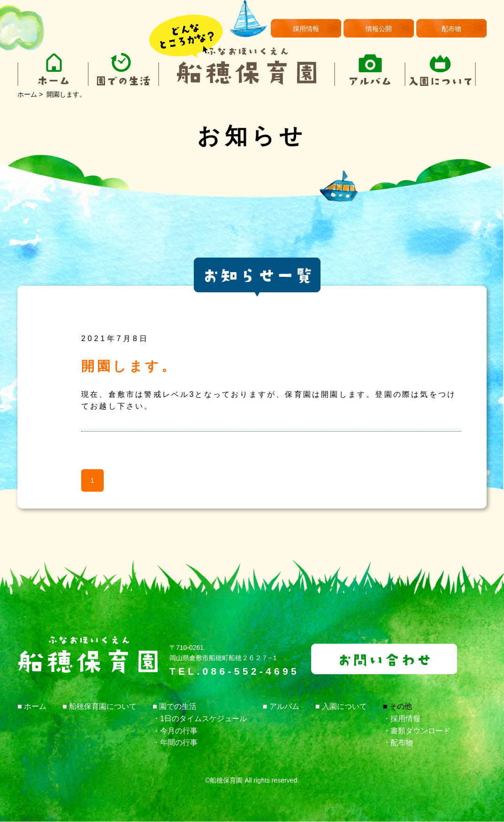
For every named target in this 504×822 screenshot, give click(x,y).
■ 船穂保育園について (99, 706)
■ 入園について (341, 706)
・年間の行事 (175, 742)
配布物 (451, 29)
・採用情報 (402, 719)
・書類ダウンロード (417, 731)
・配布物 (398, 742)
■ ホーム (32, 706)
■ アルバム (281, 706)
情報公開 (379, 29)
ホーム (27, 94)
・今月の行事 (175, 731)
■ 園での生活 (175, 706)
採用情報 (306, 29)
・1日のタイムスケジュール (200, 719)
